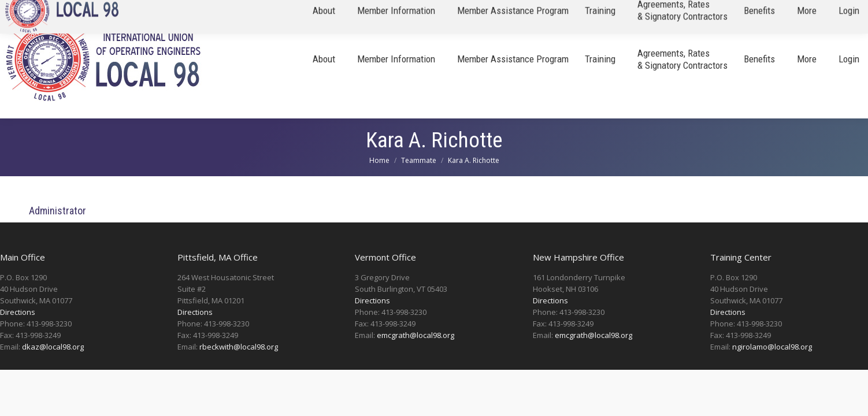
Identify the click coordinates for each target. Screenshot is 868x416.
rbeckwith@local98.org (239, 347)
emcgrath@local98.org (416, 335)
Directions (18, 312)
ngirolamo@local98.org (772, 347)
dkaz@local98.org (53, 347)
